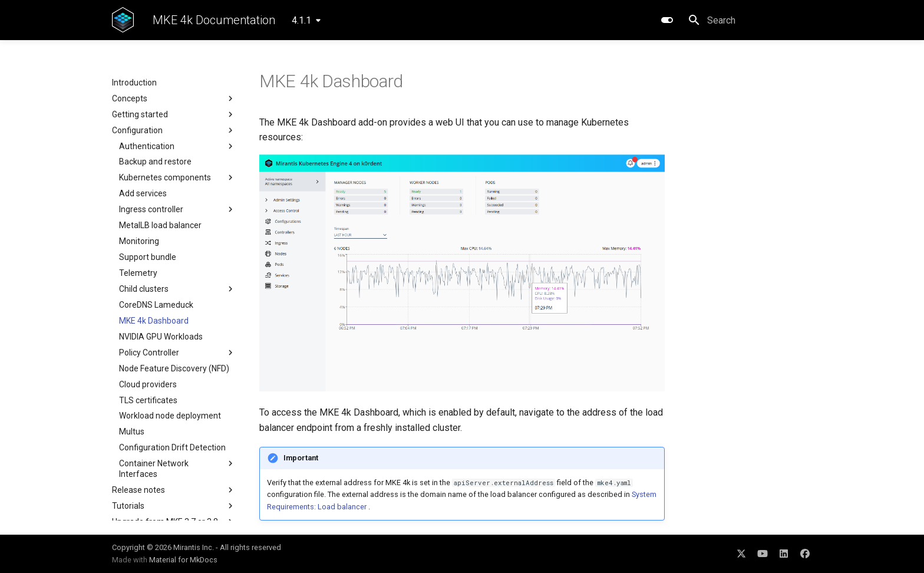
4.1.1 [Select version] (301, 20)
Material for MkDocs (183, 560)
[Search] (750, 20)
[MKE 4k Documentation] (123, 20)
